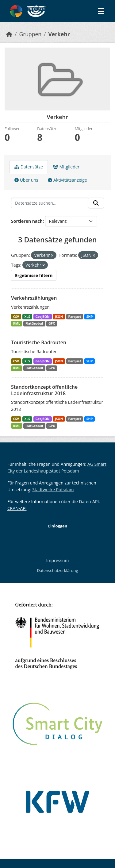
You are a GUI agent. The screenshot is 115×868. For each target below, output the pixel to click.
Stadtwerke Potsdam (53, 490)
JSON (59, 317)
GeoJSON (42, 317)
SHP (90, 317)
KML (17, 323)
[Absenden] (96, 203)
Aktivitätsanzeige (67, 180)
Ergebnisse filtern (34, 275)
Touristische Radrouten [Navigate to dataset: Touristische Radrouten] (39, 342)
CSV (16, 317)
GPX (52, 323)
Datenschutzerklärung (58, 570)
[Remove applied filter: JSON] (94, 255)
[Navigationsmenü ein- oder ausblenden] (101, 11)
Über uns (26, 180)
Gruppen (30, 34)
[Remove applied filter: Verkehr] (44, 265)
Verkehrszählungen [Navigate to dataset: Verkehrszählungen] (34, 298)
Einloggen (58, 526)
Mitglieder (66, 167)
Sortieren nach (27, 221)
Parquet (75, 317)
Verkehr (59, 34)
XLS (27, 317)
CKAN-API (17, 508)
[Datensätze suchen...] (50, 203)
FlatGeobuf (34, 323)
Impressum (58, 560)
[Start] (9, 34)
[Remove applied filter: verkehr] (52, 255)
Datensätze (29, 167)
